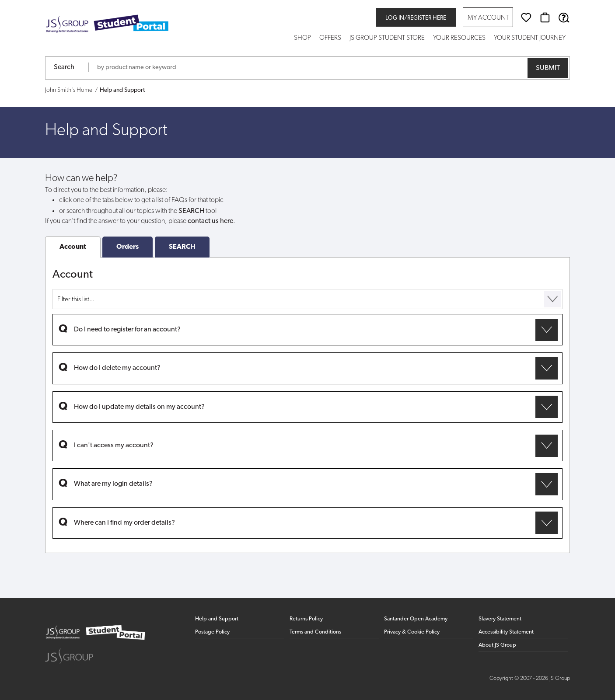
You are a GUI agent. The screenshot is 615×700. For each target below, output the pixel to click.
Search (64, 67)
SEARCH (182, 247)
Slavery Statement (500, 619)
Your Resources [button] (459, 38)
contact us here (210, 221)
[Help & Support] (564, 17)
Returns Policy (306, 619)
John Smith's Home (69, 90)
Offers (330, 38)
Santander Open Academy (416, 619)
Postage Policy (212, 632)
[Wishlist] (526, 17)
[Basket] (545, 17)
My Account (488, 18)
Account (73, 247)
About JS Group (497, 645)
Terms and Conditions (315, 632)
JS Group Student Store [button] (387, 38)
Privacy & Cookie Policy (412, 632)
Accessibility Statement (506, 632)
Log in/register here (416, 18)
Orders (128, 247)
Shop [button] (302, 38)
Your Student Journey (530, 38)
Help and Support (217, 619)
